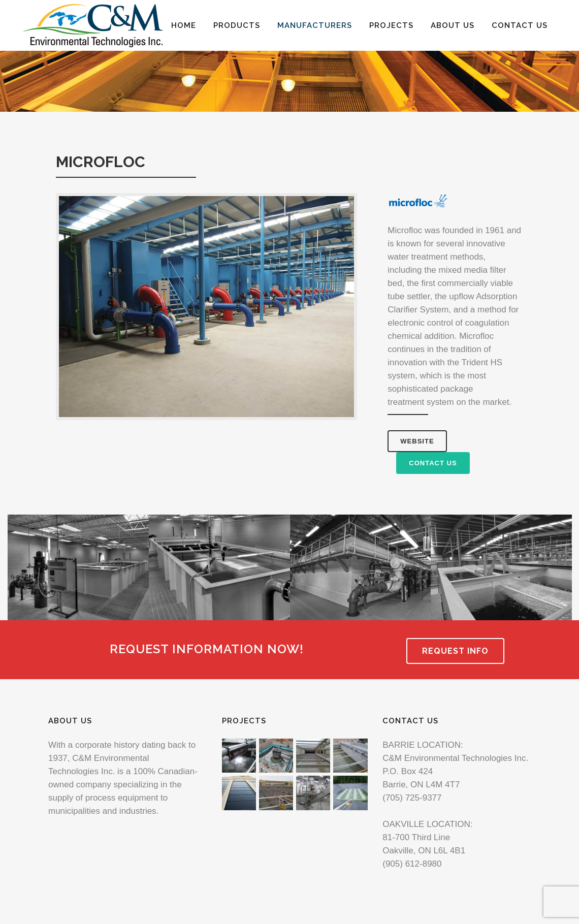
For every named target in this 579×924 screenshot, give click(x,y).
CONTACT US (433, 463)
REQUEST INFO (455, 651)
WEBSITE (417, 441)
